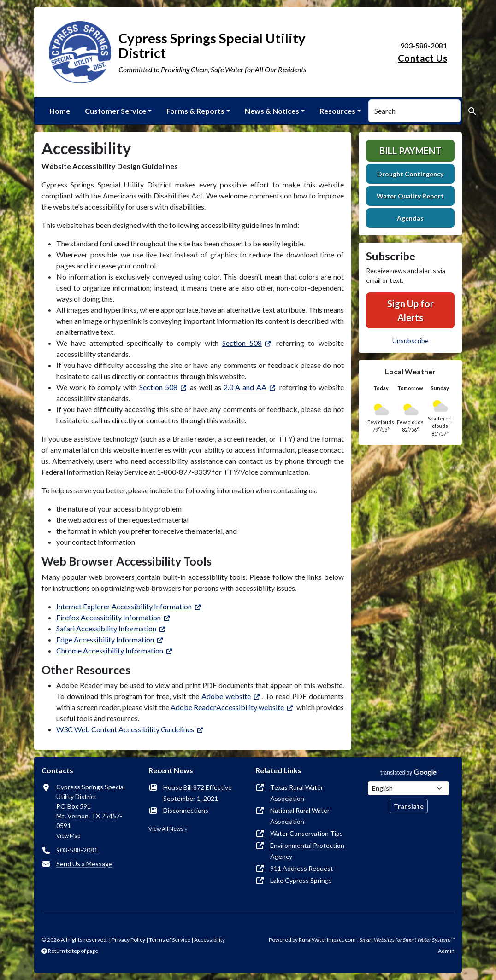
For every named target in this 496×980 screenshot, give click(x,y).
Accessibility (210, 940)
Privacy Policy (128, 940)
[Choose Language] (408, 788)
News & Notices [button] (272, 111)
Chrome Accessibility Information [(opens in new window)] (110, 650)
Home (60, 111)
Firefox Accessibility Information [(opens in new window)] (109, 617)
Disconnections (186, 810)
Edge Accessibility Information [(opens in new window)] (105, 639)
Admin (446, 951)
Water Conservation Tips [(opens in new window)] (307, 833)
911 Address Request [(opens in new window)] (302, 868)
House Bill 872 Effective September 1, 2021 (198, 793)
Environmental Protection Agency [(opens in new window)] (307, 851)
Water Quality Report (410, 196)
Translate (409, 806)
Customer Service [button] (115, 111)
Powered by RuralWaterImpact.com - (362, 940)
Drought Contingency (410, 174)
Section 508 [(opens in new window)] (242, 343)
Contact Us (422, 58)
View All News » (168, 829)
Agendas (410, 218)
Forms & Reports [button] (195, 111)
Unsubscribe (410, 341)
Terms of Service (170, 940)
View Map (68, 836)
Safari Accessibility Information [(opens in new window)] (106, 628)
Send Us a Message (84, 864)
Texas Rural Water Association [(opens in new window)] (297, 793)
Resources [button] (337, 111)
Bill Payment (410, 151)
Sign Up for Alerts (410, 310)
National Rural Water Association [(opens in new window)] (300, 816)
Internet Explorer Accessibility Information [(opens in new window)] (124, 606)
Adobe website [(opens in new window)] (226, 696)
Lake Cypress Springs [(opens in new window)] (301, 880)
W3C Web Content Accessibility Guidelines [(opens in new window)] (125, 729)
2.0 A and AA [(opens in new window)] (245, 387)
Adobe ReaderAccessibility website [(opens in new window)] (227, 707)
